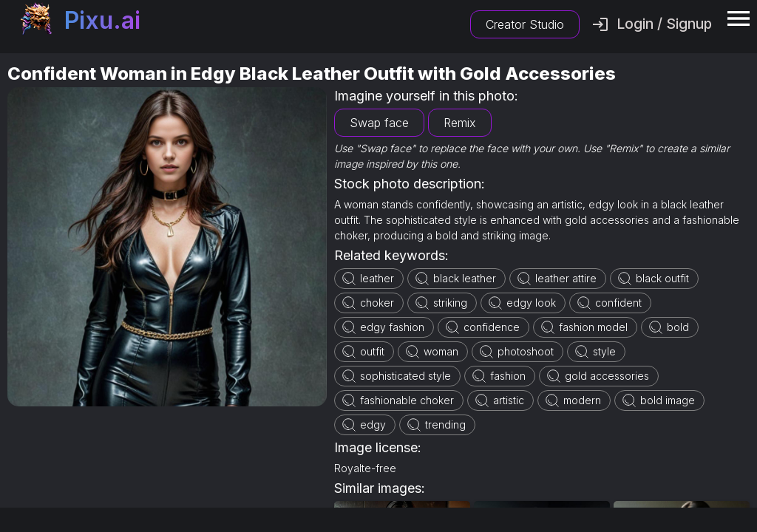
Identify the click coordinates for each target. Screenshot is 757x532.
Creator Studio (525, 24)
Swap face (379, 123)
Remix (460, 123)
